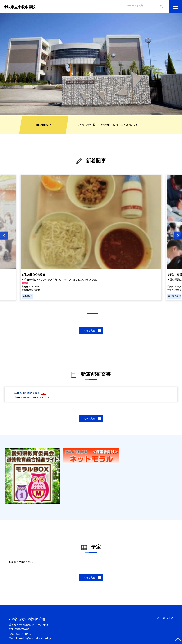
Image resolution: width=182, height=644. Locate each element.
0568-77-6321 (23, 629)
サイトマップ (166, 618)
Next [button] (178, 236)
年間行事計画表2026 (27, 393)
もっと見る (89, 331)
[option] (91, 64)
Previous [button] (4, 236)
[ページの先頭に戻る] (178, 640)
